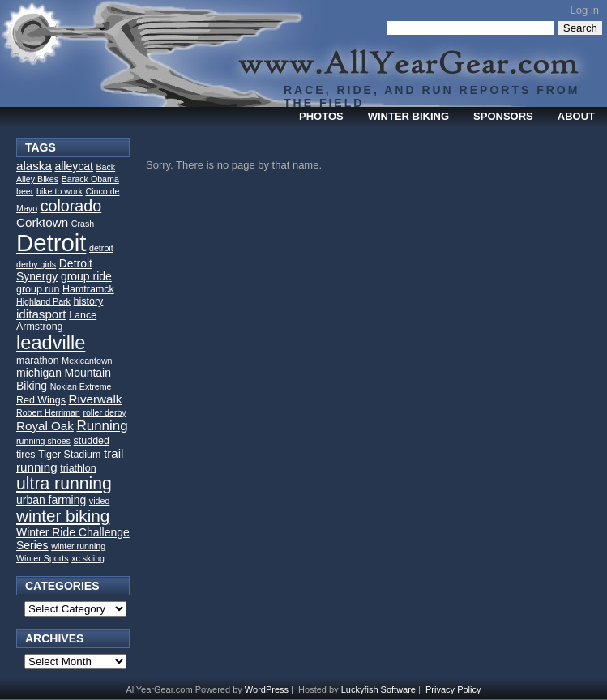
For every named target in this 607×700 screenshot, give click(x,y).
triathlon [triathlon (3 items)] (78, 468)
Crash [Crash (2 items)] (83, 224)
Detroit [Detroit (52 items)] (51, 243)
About (576, 116)
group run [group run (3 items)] (38, 289)
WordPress (267, 689)
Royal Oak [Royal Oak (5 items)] (45, 426)
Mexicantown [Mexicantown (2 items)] (87, 361)
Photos (321, 116)
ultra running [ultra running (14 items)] (64, 483)
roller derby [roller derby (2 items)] (104, 412)
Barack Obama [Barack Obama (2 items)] (90, 179)
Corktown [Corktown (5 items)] (42, 222)
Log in (585, 10)
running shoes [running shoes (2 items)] (43, 441)
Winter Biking (408, 116)
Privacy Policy (453, 689)
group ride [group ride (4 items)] (86, 276)
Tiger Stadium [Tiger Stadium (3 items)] (69, 455)
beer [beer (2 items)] (25, 191)
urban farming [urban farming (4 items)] (51, 500)
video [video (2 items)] (99, 501)
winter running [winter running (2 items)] (78, 546)
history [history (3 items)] (89, 301)
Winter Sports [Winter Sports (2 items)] (43, 558)
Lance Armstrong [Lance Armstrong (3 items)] (56, 321)
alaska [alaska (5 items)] (34, 166)
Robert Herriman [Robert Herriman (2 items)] (48, 412)
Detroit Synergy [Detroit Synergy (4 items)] (54, 270)
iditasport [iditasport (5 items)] (41, 314)
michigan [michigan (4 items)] (39, 373)
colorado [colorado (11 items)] (71, 206)
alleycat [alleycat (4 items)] (73, 166)
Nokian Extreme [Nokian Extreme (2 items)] (81, 386)
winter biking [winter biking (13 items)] (63, 516)
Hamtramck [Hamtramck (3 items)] (88, 289)
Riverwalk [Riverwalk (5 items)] (96, 399)
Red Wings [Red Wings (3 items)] (41, 400)
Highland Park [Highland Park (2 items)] (43, 301)
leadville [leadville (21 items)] (51, 343)
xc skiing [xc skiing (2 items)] (88, 558)
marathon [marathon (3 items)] (38, 361)
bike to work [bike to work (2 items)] (60, 191)
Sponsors (503, 116)
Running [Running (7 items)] (102, 426)
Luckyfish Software (378, 689)
